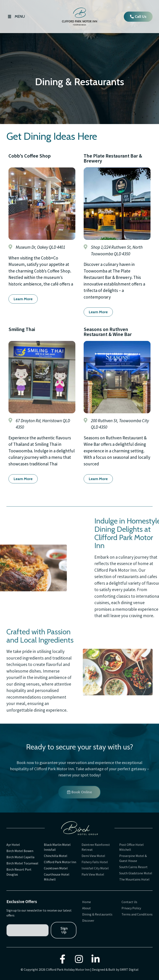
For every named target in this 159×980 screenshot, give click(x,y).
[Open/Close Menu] (16, 17)
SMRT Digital (129, 969)
